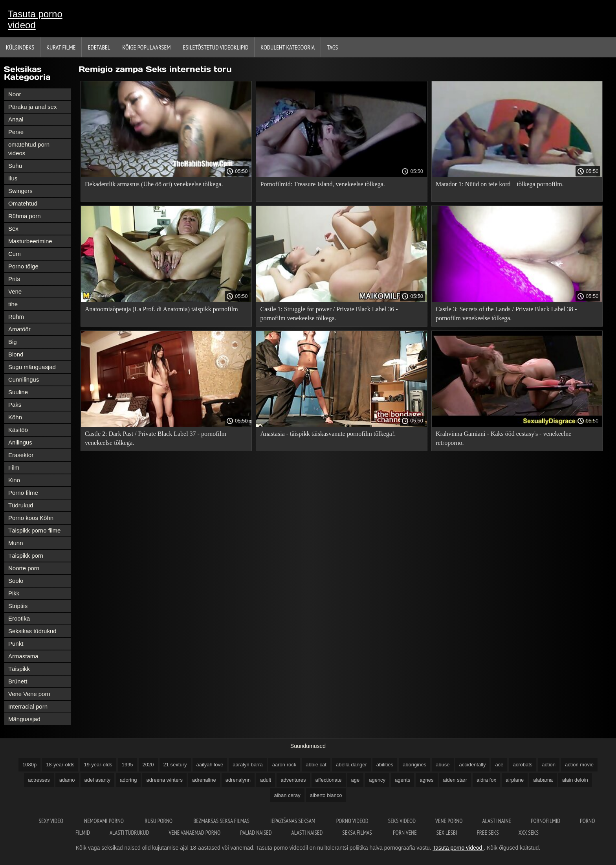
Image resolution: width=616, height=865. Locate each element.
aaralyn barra (248, 765)
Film (14, 467)
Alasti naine (496, 821)
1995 (127, 765)
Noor (15, 94)
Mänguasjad (24, 719)
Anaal (16, 119)
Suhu (15, 166)
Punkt (16, 644)
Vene (15, 291)
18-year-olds (60, 765)
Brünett (18, 681)
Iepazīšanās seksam (293, 821)
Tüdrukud (21, 505)
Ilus (13, 178)
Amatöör (19, 329)
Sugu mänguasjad (32, 367)
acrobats (522, 765)
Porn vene (405, 833)
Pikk (14, 593)
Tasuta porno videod (35, 19)
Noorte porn (24, 568)
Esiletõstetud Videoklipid (216, 47)
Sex (13, 229)
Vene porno (449, 821)
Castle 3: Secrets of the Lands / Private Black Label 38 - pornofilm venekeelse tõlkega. (506, 314)
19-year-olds (98, 765)
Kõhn (15, 417)
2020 (148, 765)
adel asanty (98, 780)
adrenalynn (238, 780)
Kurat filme (61, 47)
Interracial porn (28, 706)
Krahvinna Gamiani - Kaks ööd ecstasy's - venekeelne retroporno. (503, 438)
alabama (543, 780)
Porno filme (23, 493)
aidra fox (486, 780)
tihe (13, 304)
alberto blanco (326, 795)
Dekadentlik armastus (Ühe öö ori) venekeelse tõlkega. (154, 184)
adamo (67, 780)
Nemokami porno (104, 821)
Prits (14, 279)
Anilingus (20, 442)
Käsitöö (18, 430)
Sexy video (52, 821)
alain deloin (575, 780)
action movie (579, 765)
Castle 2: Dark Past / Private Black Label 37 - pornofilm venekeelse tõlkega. (156, 438)
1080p (29, 765)
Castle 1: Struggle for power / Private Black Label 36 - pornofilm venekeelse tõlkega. (329, 314)
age (356, 780)
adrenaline (204, 780)
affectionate (329, 780)
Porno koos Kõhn (31, 518)
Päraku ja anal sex (32, 107)
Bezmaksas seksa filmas (222, 821)
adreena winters (164, 780)
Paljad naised (256, 833)
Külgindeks (20, 47)
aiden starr (455, 780)
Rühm (16, 317)
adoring (128, 780)
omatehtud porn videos (29, 149)
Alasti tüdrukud (129, 833)
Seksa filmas (358, 833)
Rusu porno (159, 821)
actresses (39, 780)
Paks (15, 405)
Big (13, 342)
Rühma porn (25, 216)
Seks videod (402, 821)
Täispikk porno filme (34, 530)
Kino (14, 480)
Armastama (23, 656)
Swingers (20, 191)
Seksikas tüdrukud (32, 631)
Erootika (19, 618)
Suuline (18, 392)
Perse (16, 132)
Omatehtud (23, 203)
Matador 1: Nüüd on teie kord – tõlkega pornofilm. (500, 184)
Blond (16, 354)
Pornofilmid (545, 821)
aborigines (414, 765)
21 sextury (175, 765)
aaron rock (284, 765)
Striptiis (18, 606)
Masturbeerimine (30, 241)
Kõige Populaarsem (146, 47)
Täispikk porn (26, 556)
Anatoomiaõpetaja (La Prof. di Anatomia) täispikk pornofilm (161, 309)
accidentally (473, 765)
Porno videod (352, 821)
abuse (443, 765)
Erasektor (21, 455)
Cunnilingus (24, 379)
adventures (293, 780)
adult (266, 780)
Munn (16, 543)
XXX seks (529, 833)
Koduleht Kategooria (288, 47)
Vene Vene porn (29, 694)
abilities (385, 765)
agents (402, 780)
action (549, 765)
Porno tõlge (23, 266)
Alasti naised (307, 833)
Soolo (16, 581)
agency (377, 780)
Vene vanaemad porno (194, 833)
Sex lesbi (447, 833)
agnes (426, 780)
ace (499, 765)
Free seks (488, 833)
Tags (332, 47)
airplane (515, 780)
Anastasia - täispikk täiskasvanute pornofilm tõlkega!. (328, 434)
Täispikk (19, 669)
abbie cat (316, 765)
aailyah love (210, 765)
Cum (15, 254)
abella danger (351, 765)
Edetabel (99, 47)
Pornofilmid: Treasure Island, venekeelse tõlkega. (322, 184)
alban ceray (287, 795)
